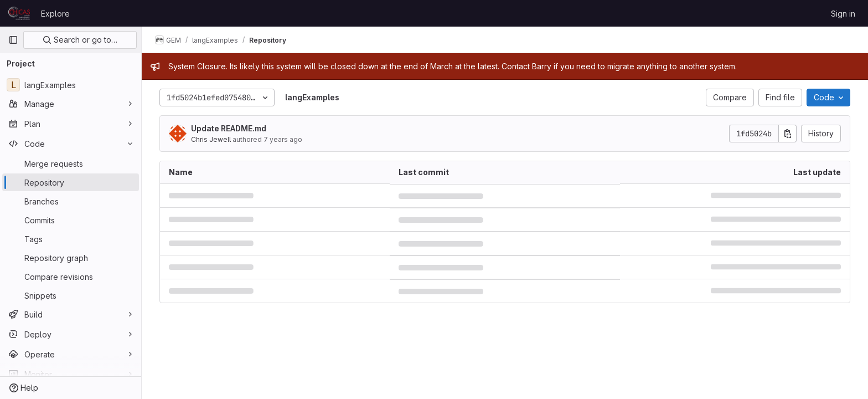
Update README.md (229, 128)
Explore (55, 14)
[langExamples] (71, 85)
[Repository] (71, 182)
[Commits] (71, 220)
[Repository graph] (71, 258)
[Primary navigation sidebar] (13, 40)
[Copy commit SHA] (788, 134)
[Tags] (71, 239)
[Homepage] (19, 13)
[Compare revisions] (71, 277)
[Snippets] (71, 295)
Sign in (843, 14)
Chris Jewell (211, 139)
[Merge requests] (71, 163)
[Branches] (71, 201)
